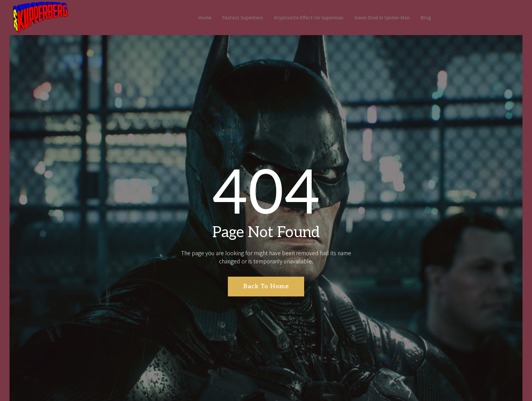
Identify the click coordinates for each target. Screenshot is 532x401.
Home (193, 17)
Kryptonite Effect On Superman (307, 17)
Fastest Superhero (235, 17)
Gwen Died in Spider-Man (388, 17)
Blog (436, 17)
